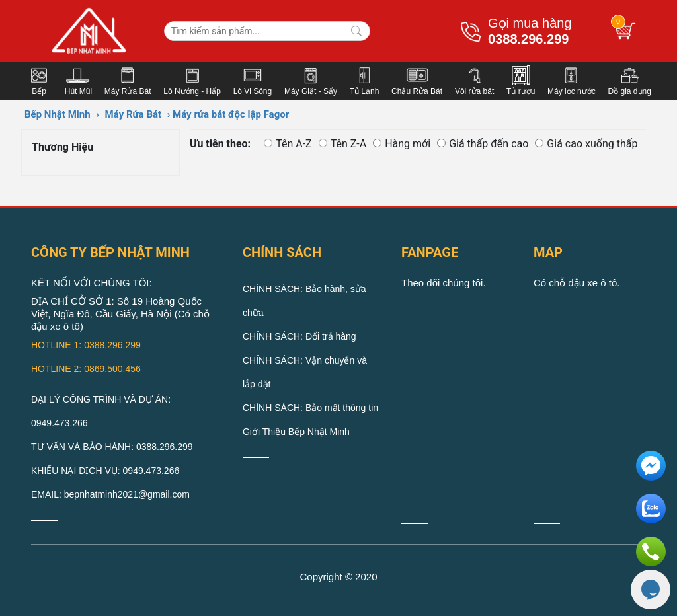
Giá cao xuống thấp (586, 144)
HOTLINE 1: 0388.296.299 (86, 345)
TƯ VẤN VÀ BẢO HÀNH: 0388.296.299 (112, 447)
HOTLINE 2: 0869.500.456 (86, 369)
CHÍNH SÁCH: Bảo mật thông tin (310, 408)
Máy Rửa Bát (133, 114)
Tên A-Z (288, 144)
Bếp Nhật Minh (58, 114)
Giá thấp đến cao (483, 144)
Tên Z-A (343, 144)
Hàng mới (402, 144)
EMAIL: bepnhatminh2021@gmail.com (110, 494)
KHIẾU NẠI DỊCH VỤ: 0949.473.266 (105, 471)
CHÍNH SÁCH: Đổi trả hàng (299, 336)
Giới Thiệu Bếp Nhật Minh (296, 432)
